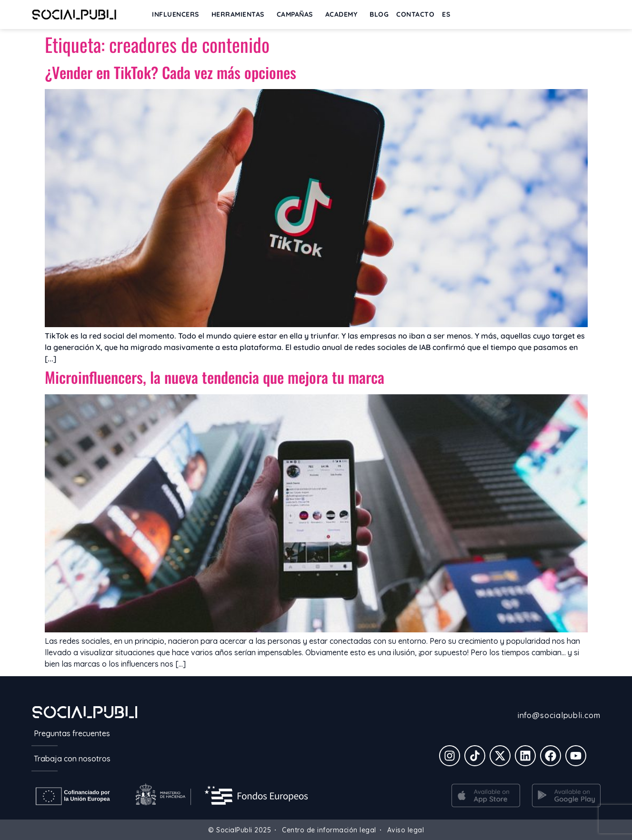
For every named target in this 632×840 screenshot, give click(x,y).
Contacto (415, 14)
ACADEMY (344, 14)
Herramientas (240, 14)
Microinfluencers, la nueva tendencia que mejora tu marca (215, 377)
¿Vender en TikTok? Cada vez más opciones (171, 72)
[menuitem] (446, 14)
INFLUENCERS (178, 14)
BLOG (379, 14)
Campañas (297, 14)
